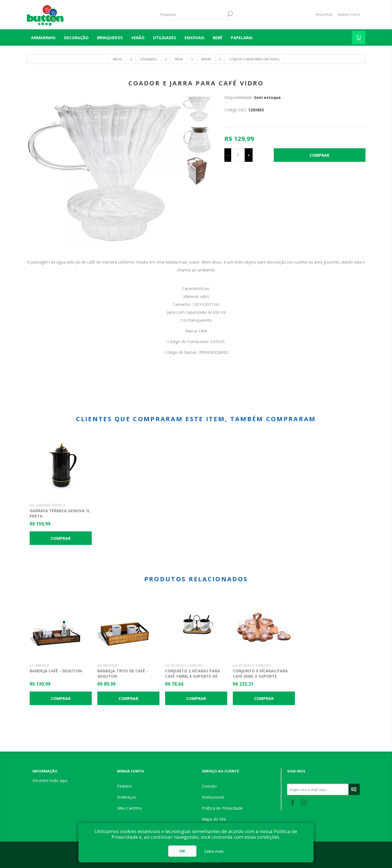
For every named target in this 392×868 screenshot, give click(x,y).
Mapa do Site (214, 819)
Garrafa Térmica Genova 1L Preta (60, 513)
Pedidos (124, 786)
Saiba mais (214, 851)
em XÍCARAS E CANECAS (184, 665)
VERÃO (138, 38)
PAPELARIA (242, 38)
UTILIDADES (165, 38)
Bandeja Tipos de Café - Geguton (123, 673)
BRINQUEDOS (110, 38)
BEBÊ (218, 38)
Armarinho (43, 38)
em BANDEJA (40, 665)
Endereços (127, 797)
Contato (209, 786)
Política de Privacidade (222, 808)
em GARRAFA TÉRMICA (47, 505)
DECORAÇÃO (76, 38)
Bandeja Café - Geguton (56, 671)
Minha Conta (349, 15)
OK (182, 851)
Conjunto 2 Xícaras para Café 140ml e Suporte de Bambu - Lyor (193, 676)
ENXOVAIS (194, 38)
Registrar (324, 15)
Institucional (213, 797)
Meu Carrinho (130, 808)
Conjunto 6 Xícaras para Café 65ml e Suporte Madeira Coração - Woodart (260, 679)
